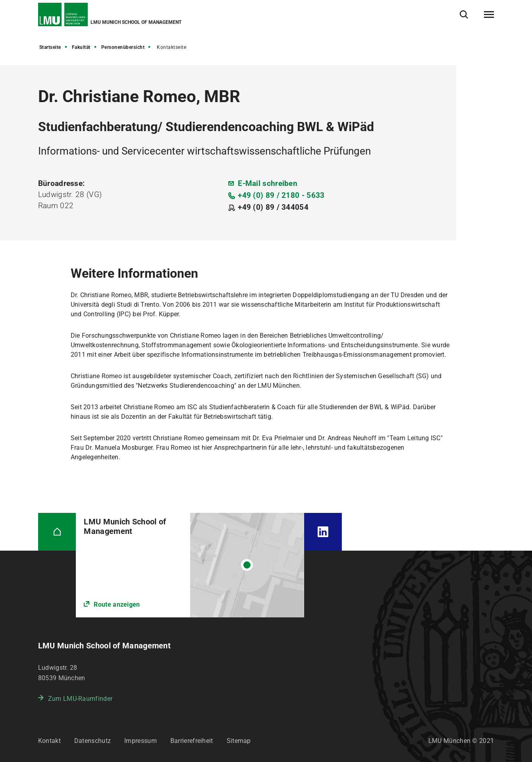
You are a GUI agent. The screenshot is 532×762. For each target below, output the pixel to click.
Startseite (50, 47)
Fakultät (81, 47)
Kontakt (49, 741)
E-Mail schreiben (268, 183)
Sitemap (239, 741)
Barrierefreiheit (192, 741)
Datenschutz (93, 741)
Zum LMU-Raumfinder (80, 699)
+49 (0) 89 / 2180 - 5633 (281, 195)
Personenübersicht (123, 47)
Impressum (141, 741)
